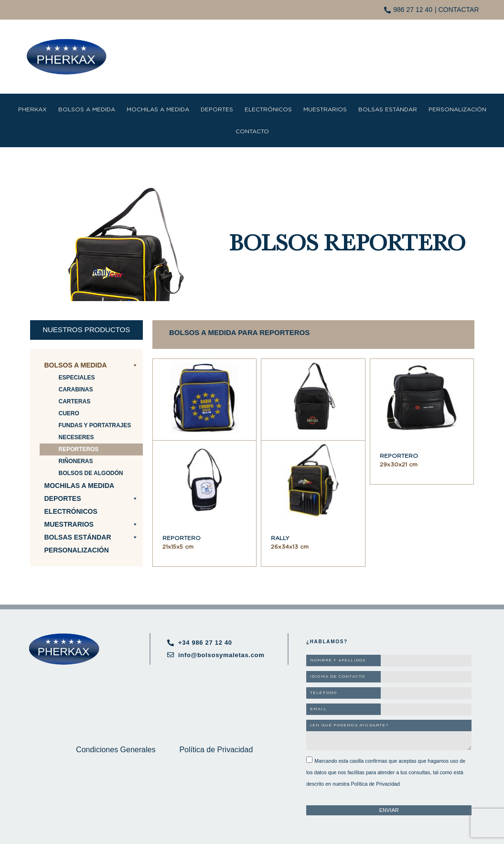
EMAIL (318, 709)
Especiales (77, 378)
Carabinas (76, 390)
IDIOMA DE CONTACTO (338, 677)
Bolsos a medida (87, 109)
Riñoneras (76, 461)
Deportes (217, 109)
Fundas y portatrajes (95, 425)
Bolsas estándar (388, 109)
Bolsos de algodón (91, 473)
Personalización (457, 109)
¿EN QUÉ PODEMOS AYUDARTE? (349, 725)
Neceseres (76, 437)
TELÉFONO (324, 693)
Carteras (75, 401)
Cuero (69, 413)
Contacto (252, 131)
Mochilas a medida (158, 109)
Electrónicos (268, 109)
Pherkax (32, 109)
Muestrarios (325, 109)
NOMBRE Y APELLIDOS (338, 660)
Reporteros (79, 449)
